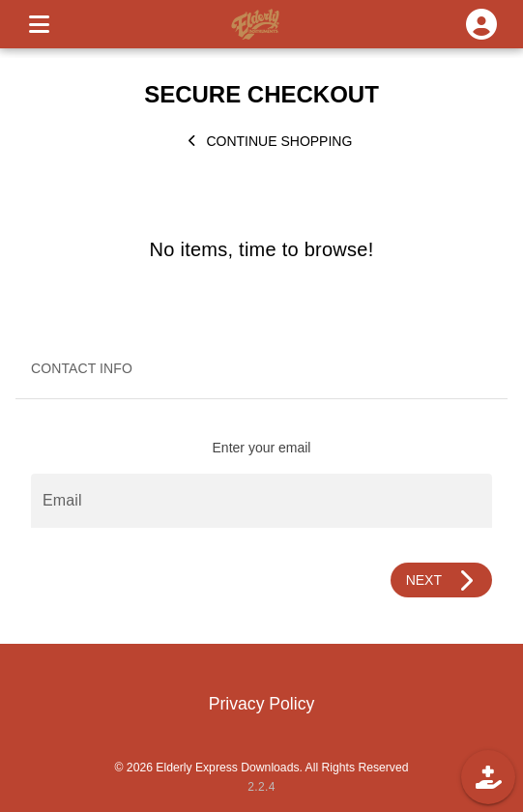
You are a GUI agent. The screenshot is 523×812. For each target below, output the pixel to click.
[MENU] (39, 24)
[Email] (261, 501)
